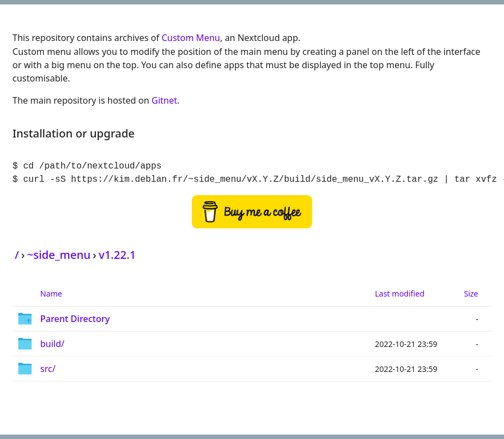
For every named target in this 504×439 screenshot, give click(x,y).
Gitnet (164, 100)
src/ (48, 369)
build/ (53, 344)
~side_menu (59, 255)
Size (471, 293)
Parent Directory (75, 319)
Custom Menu (191, 38)
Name (51, 293)
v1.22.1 (117, 255)
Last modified (399, 293)
